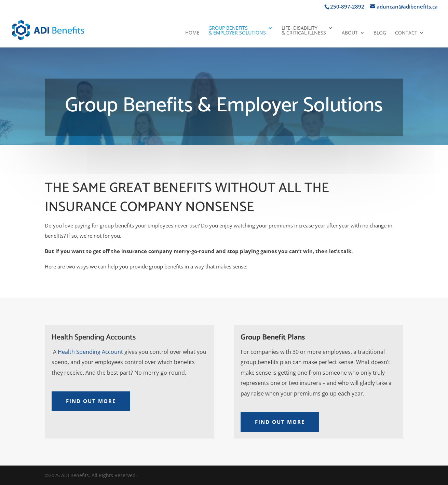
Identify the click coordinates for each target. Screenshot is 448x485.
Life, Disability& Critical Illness (304, 31)
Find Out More (91, 401)
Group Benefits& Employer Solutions (237, 31)
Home (192, 33)
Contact (406, 33)
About (350, 33)
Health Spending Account (90, 352)
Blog (380, 33)
